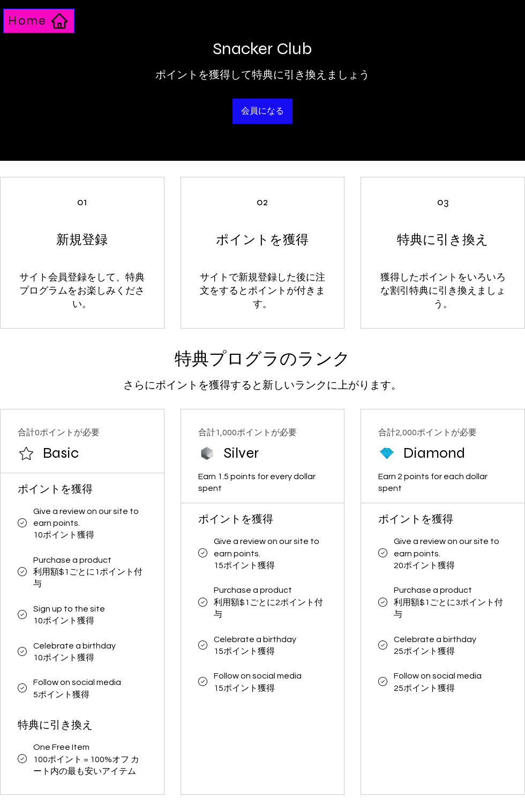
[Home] (39, 21)
